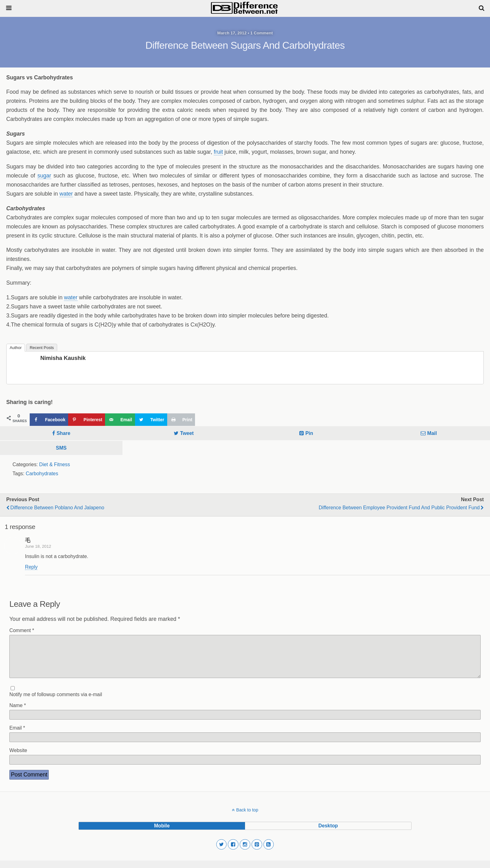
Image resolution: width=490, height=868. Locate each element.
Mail (432, 433)
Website (18, 758)
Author (16, 348)
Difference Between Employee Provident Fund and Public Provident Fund (399, 508)
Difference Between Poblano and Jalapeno (57, 508)
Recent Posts (42, 348)
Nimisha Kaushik (63, 358)
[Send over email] (120, 420)
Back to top (247, 817)
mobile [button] (162, 833)
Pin (309, 433)
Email (17, 735)
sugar (44, 176)
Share (63, 433)
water (66, 194)
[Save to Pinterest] (87, 420)
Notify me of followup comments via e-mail (56, 702)
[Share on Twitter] (151, 420)
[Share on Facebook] (49, 420)
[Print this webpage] (181, 420)
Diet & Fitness (55, 464)
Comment (22, 630)
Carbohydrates (42, 474)
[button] (222, 852)
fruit (218, 152)
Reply (31, 567)
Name (18, 713)
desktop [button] (328, 833)
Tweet (187, 433)
